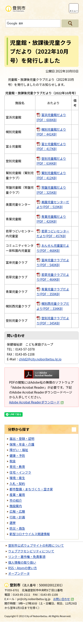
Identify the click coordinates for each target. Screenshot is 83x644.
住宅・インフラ (20, 472)
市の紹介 (16, 500)
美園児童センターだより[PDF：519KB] (53, 204)
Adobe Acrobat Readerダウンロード (36, 402)
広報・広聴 (17, 511)
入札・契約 (17, 484)
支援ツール (62, 8)
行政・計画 (17, 517)
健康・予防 (17, 456)
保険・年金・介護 (22, 444)
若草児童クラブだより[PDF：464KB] (53, 277)
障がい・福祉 (19, 450)
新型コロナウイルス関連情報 (30, 534)
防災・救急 (17, 528)
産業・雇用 (17, 495)
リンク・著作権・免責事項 (27, 557)
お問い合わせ (64, 599)
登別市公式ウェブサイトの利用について (36, 545)
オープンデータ (19, 573)
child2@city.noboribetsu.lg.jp (40, 359)
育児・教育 (17, 467)
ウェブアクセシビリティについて (31, 551)
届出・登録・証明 (22, 439)
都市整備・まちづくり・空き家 (31, 489)
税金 (13, 461)
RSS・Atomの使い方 (23, 568)
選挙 (13, 523)
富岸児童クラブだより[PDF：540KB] (53, 262)
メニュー (74, 11)
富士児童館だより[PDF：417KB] (51, 146)
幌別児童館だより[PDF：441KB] (51, 132)
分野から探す (19, 429)
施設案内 (16, 506)
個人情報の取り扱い (22, 562)
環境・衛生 (17, 478)
